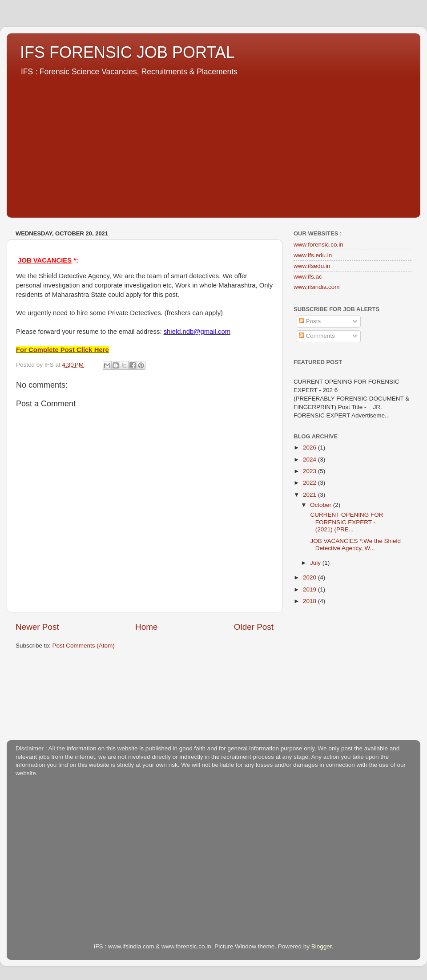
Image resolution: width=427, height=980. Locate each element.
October (322, 505)
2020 (310, 577)
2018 (310, 601)
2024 (310, 460)
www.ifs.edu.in (313, 255)
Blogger (322, 946)
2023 (310, 471)
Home (146, 627)
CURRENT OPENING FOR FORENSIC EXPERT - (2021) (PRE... (346, 522)
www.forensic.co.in (318, 245)
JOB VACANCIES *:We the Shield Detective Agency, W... (355, 545)
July (316, 563)
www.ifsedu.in (312, 266)
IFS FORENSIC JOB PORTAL (127, 52)
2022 (310, 483)
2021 (310, 495)
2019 (310, 589)
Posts (310, 321)
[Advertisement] (213, 144)
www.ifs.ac (308, 277)
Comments (317, 336)
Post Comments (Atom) (84, 646)
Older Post (254, 627)
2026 (310, 447)
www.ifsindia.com (317, 287)
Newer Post (37, 627)
